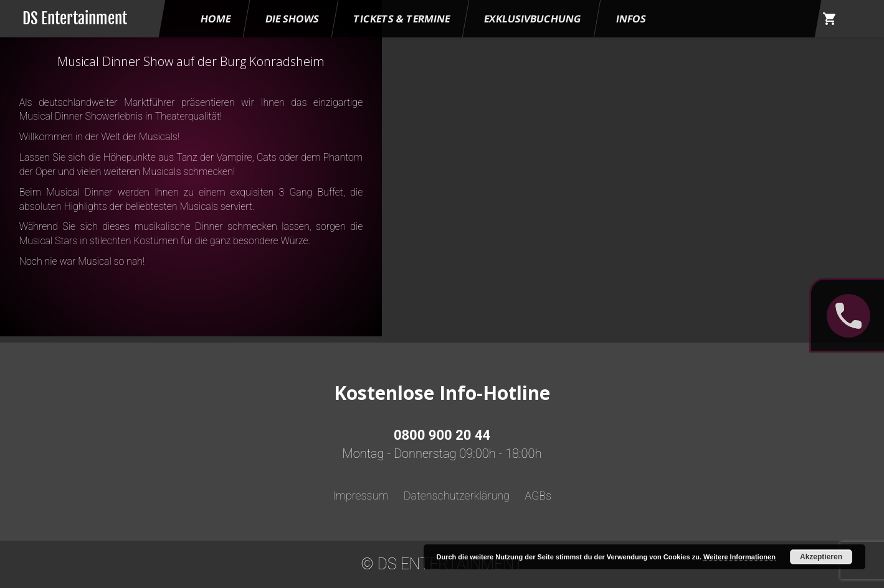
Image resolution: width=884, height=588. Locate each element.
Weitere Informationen (739, 557)
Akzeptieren (821, 557)
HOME (216, 19)
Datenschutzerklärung (457, 496)
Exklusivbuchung (533, 19)
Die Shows (292, 19)
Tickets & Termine (402, 19)
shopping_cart (830, 19)
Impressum (361, 496)
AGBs (538, 496)
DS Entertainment (75, 18)
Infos (631, 19)
